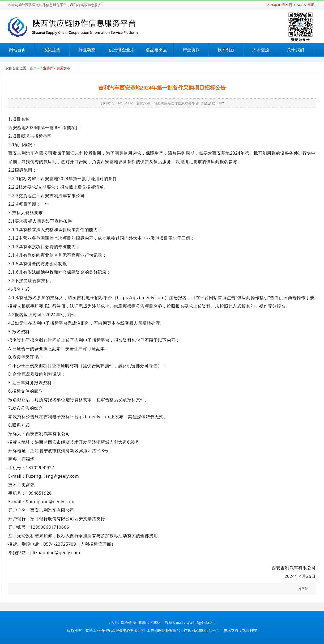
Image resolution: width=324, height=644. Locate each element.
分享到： (304, 588)
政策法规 (52, 50)
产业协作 (191, 50)
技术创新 (226, 50)
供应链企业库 (122, 50)
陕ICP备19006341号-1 (201, 631)
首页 (33, 68)
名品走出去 (156, 50)
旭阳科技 (250, 631)
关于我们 (296, 50)
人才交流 (261, 50)
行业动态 (87, 50)
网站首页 (17, 50)
